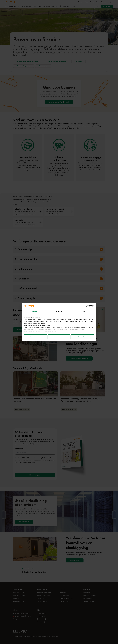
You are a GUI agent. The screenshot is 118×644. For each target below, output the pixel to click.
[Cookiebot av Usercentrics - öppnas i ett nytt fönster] (87, 306)
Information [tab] (59, 311)
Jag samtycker (83, 337)
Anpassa (59, 337)
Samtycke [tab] (34, 312)
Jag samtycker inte (35, 337)
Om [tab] (84, 311)
